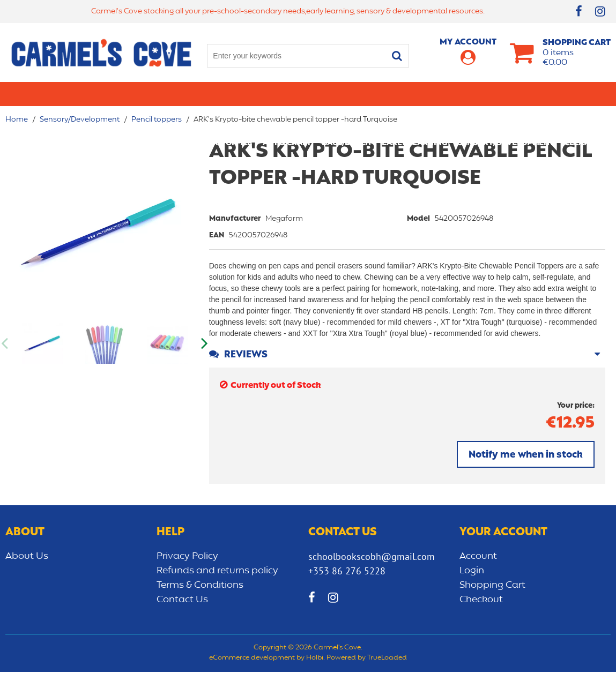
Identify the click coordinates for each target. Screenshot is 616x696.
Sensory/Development (534, 94)
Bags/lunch (375, 94)
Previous (5, 368)
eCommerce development (252, 683)
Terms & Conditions (200, 609)
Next (204, 368)
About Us (27, 580)
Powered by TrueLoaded (367, 683)
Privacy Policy (187, 580)
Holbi (315, 683)
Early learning (443, 94)
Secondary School (153, 94)
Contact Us (182, 624)
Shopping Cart (492, 609)
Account (478, 580)
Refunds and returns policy (217, 595)
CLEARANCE (308, 118)
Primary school (68, 94)
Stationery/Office (242, 94)
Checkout (481, 624)
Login (472, 595)
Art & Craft (315, 94)
